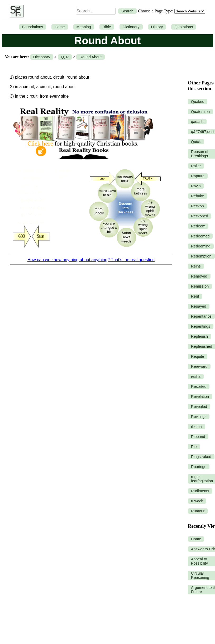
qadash (197, 122)
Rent (195, 296)
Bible (107, 27)
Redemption (201, 256)
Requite (198, 356)
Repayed (199, 306)
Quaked (198, 102)
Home (60, 27)
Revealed (199, 407)
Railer (196, 166)
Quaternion (200, 112)
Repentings (201, 326)
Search (127, 11)
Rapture (198, 176)
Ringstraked (201, 457)
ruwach (197, 501)
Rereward (199, 366)
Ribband (198, 437)
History (157, 27)
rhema (196, 427)
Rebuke (198, 196)
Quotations (184, 27)
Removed (199, 276)
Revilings (199, 417)
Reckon (197, 206)
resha (196, 376)
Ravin (196, 186)
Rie (194, 447)
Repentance (201, 316)
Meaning (84, 27)
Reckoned (200, 216)
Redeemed (200, 236)
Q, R (65, 57)
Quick (196, 142)
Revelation (200, 397)
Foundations (33, 27)
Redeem (198, 226)
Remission (200, 286)
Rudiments (200, 491)
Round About (90, 57)
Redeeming (201, 246)
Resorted (199, 387)
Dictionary (131, 27)
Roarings (199, 467)
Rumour (198, 511)
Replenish (199, 336)
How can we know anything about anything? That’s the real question (91, 260)
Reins (196, 266)
